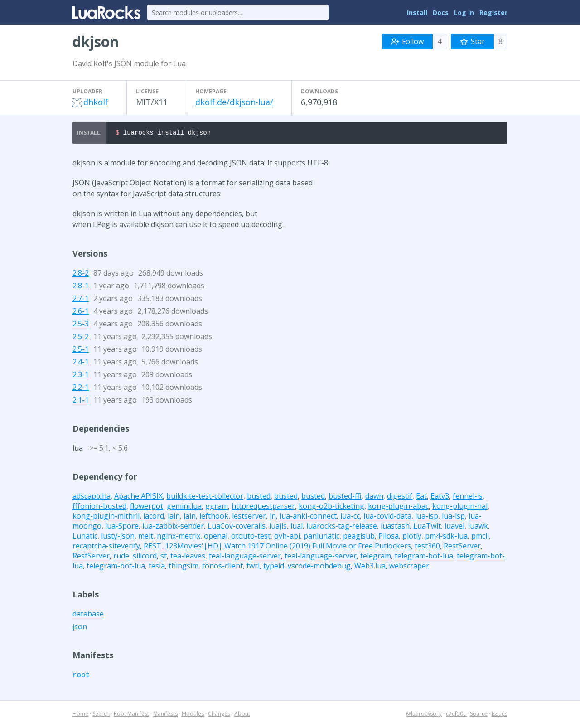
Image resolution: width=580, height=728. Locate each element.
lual (297, 527)
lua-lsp (427, 517)
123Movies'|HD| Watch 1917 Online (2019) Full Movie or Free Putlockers (288, 547)
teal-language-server (245, 557)
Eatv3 (440, 497)
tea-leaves (188, 557)
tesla (157, 567)
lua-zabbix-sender (173, 527)
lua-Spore (122, 527)
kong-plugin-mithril (106, 517)
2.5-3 (81, 325)
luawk (478, 527)
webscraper (409, 567)
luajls (278, 527)
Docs (441, 12)
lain (174, 517)
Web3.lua (370, 567)
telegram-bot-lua (424, 557)
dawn (374, 497)
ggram (217, 507)
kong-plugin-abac (398, 507)
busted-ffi (345, 497)
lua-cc (350, 517)
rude (121, 557)
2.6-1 (81, 312)
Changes (219, 715)
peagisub (359, 537)
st (164, 557)
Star (472, 41)
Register (493, 12)
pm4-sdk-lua (446, 537)
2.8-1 (81, 287)
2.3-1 (81, 376)
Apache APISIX (138, 497)
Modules (193, 715)
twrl (253, 567)
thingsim (184, 567)
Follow (407, 41)
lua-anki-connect (308, 517)
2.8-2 (81, 274)
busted (259, 497)
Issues (500, 715)
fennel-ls (468, 497)
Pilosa (389, 537)
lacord (154, 517)
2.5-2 (81, 338)
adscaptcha (92, 497)
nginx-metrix (179, 537)
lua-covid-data (387, 517)
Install (417, 12)
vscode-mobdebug (319, 567)
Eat (421, 497)
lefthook (214, 517)
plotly (412, 537)
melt (146, 537)
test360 (427, 547)
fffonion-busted (99, 507)
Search (101, 715)
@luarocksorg (424, 715)
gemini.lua (184, 507)
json (80, 628)
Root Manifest (131, 715)
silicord (145, 557)
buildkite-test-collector (205, 497)
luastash (395, 527)
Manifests (165, 715)
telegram (376, 557)
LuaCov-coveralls (237, 527)
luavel (454, 527)
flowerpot (147, 507)
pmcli (480, 537)
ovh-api (287, 537)
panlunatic (321, 537)
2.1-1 (81, 401)
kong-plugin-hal (460, 507)
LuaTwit (427, 527)
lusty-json (118, 537)
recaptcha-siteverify (106, 547)
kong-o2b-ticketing (331, 507)
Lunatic (85, 537)
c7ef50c (457, 715)
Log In (464, 12)
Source (479, 715)
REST (152, 547)
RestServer (462, 547)
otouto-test (251, 537)
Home (80, 715)
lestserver (249, 517)
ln (273, 517)
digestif (400, 497)
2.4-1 (81, 363)
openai (216, 537)
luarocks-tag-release (342, 527)
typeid (274, 567)
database (88, 615)
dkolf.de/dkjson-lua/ (234, 102)
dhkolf (96, 102)
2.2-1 (81, 388)
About (242, 715)
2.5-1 (81, 350)
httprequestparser (263, 507)
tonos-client (222, 567)
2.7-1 (81, 300)
